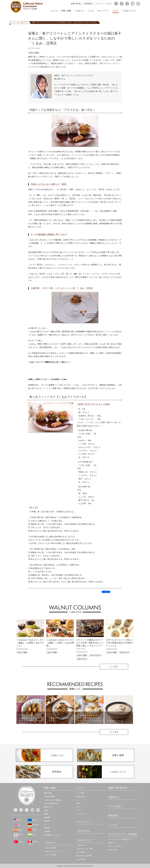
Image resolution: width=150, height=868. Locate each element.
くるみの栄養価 (49, 796)
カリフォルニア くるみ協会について (121, 839)
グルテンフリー (95, 655)
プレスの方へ (115, 806)
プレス (99, 4)
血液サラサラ (48, 807)
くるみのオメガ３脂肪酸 (52, 800)
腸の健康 (47, 828)
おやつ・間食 (34, 53)
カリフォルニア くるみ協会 (123, 834)
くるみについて (129, 11)
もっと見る (114, 666)
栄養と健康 (66, 11)
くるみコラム (24, 22)
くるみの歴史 (81, 852)
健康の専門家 (76, 4)
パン (78, 800)
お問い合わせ (113, 850)
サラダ (78, 807)
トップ (13, 22)
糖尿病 (46, 814)
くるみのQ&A (81, 859)
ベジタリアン (81, 814)
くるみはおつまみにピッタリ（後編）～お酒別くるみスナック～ (30, 643)
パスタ (78, 810)
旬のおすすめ (81, 796)
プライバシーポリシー (116, 846)
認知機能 (47, 817)
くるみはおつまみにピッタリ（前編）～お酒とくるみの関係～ (60, 643)
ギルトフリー (82, 659)
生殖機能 (47, 832)
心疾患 (46, 810)
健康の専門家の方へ (119, 788)
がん (45, 824)
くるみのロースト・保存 (84, 849)
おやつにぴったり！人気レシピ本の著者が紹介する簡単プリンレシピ (120, 643)
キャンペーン (103, 11)
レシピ (91, 11)
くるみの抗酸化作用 (51, 803)
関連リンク (112, 843)
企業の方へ (114, 797)
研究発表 (113, 816)
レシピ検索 (80, 793)
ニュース (54, 11)
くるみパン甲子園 (50, 855)
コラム (115, 11)
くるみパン (80, 11)
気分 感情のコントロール (52, 835)
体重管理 (47, 821)
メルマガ (108, 4)
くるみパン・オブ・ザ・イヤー (54, 851)
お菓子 (78, 803)
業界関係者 (88, 4)
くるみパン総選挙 (50, 848)
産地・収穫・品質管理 (84, 856)
